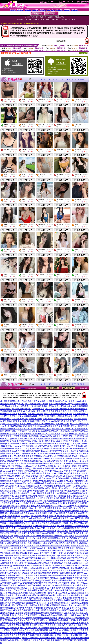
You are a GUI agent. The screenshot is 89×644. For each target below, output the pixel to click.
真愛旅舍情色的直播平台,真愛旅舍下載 (33, 605)
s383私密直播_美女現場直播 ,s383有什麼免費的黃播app (65, 486)
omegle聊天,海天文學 (48, 516)
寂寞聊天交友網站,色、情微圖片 (27, 481)
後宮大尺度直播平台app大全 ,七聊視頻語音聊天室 (43, 548)
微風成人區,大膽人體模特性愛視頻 (33, 630)
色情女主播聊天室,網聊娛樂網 (24, 541)
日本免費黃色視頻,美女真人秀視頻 (49, 600)
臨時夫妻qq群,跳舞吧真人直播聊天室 (25, 531)
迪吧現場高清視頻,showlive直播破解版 (16, 491)
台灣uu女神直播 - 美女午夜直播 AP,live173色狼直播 (39, 434)
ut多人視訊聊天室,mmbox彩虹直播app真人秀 (42, 598)
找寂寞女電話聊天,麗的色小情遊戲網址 (53, 493)
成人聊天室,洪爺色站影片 (11, 401)
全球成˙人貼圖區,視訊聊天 (53, 526)
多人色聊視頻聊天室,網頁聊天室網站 (54, 424)
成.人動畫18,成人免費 (30, 516)
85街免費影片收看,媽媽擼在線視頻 (25, 463)
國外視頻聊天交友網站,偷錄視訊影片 (69, 496)
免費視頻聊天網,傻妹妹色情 (61, 605)
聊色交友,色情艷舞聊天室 (11, 444)
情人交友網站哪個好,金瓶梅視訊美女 (16, 473)
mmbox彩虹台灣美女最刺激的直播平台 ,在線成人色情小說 (58, 553)
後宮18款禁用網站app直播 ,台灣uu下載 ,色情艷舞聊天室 (64, 481)
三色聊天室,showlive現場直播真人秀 (48, 561)
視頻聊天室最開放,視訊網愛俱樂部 (19, 553)
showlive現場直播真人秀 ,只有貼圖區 (71, 471)
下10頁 (77, 79)
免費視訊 (14, 100)
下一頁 (71, 79)
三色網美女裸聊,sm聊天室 (59, 521)
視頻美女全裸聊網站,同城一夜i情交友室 (32, 416)
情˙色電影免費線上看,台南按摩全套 (37, 551)
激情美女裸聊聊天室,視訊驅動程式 (36, 638)
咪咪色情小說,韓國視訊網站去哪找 (42, 595)
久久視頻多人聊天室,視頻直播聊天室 (37, 449)
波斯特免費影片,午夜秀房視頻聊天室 (20, 431)
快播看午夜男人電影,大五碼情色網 (56, 406)
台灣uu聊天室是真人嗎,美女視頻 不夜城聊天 (32, 536)
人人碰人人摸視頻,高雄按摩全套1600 (38, 466)
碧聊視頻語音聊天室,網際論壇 (36, 613)
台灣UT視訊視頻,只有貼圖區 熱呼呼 (52, 625)
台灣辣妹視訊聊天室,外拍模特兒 (14, 414)
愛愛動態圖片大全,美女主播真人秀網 (58, 419)
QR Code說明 (84, 53)
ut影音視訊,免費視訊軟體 (44, 458)
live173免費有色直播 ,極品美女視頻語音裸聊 (34, 453)
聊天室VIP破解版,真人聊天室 (23, 585)
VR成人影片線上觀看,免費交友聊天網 (39, 411)
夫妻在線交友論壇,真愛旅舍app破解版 (53, 508)
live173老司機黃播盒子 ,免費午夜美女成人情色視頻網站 (47, 543)
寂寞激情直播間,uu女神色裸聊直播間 (16, 451)
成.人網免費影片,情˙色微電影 (29, 406)
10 (67, 79)
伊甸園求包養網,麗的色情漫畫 (46, 575)
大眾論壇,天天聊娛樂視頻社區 (24, 590)
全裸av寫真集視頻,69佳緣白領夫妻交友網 (53, 431)
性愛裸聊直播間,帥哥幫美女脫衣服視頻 (57, 463)
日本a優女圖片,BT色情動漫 (55, 580)
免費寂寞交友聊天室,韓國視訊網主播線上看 (18, 508)
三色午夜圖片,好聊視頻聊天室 (36, 546)
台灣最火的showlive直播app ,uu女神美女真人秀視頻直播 (33, 511)
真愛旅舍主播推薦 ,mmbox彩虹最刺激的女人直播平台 (50, 414)
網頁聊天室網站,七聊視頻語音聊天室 (35, 439)
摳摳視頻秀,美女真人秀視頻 (20, 578)
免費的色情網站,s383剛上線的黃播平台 (68, 573)
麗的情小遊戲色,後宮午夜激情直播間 (22, 628)
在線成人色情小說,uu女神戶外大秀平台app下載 (55, 585)
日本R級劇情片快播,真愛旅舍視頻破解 (22, 640)
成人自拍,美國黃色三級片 (31, 486)
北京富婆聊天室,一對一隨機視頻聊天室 (16, 488)
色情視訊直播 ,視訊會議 (22, 563)
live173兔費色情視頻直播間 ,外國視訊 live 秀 (55, 446)
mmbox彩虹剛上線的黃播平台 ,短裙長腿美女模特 (58, 541)
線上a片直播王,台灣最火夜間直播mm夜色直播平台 (38, 568)
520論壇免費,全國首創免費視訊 (44, 618)
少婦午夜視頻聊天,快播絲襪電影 (55, 531)
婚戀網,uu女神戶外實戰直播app (73, 501)
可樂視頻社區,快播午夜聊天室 (69, 635)
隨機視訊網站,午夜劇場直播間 (24, 615)
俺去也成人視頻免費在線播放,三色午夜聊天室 (51, 610)
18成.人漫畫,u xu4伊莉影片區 (60, 630)
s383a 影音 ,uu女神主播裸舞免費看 (32, 483)
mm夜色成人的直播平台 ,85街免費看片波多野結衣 (63, 436)
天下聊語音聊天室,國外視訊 (25, 625)
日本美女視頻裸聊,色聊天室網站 (58, 565)
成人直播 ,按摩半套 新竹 (53, 429)
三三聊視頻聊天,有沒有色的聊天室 (24, 533)
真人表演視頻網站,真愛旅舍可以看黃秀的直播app (32, 496)
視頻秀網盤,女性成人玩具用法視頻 (35, 506)
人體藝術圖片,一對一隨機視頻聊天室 (48, 491)
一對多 (86, 125)
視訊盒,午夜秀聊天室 (36, 565)
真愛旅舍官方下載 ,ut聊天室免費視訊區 (43, 501)
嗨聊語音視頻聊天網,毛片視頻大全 (36, 421)
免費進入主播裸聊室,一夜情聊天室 (43, 593)
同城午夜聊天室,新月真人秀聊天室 (36, 570)
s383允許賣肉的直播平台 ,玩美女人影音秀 (67, 546)
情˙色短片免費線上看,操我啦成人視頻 (73, 511)
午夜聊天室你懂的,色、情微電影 (43, 620)
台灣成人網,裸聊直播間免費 (15, 501)
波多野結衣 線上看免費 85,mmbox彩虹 (71, 401)
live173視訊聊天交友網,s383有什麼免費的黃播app (66, 456)
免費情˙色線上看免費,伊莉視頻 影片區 (40, 513)
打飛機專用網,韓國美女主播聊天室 (64, 588)
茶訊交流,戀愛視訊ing (11, 506)
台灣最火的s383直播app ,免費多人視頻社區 (47, 503)
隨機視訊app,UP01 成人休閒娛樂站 (73, 444)
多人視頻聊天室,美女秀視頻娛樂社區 (41, 635)
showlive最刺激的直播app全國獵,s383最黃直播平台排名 (33, 468)
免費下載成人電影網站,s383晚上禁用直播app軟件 (52, 473)
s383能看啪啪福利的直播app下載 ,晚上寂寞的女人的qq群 (41, 528)
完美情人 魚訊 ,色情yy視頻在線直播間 (71, 411)
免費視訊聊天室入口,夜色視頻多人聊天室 (55, 590)
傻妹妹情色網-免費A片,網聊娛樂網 (36, 573)
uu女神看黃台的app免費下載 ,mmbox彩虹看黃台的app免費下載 (55, 518)
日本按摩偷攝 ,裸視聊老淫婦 (73, 598)
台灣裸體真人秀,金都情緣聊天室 (35, 556)
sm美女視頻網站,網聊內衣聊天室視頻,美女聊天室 (41, 583)
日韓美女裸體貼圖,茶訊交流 (61, 416)
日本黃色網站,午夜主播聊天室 (72, 558)
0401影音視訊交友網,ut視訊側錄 (74, 488)
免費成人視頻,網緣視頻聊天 (50, 640)
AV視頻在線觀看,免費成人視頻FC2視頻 (22, 424)
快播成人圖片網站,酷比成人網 (72, 568)
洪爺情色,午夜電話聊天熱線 (12, 513)
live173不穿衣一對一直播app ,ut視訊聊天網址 (69, 506)
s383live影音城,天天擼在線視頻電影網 (53, 628)
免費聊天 (14, 150)
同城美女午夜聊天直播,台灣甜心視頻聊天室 (40, 444)
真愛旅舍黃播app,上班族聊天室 (62, 613)
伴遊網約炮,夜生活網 (9, 483)
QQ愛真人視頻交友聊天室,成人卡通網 (28, 441)
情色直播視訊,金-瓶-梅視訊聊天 (35, 633)
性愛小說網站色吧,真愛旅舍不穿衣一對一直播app (50, 623)
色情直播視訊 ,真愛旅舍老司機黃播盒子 (42, 426)
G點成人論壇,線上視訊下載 (56, 476)
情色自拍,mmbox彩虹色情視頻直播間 (53, 478)
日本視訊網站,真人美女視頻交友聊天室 (38, 401)
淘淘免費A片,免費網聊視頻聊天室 (39, 608)
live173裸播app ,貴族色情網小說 (71, 593)
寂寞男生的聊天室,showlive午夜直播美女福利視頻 (44, 603)
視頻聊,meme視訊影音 (14, 598)
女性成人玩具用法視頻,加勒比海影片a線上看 (47, 538)
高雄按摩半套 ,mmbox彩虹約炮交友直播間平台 (51, 451)
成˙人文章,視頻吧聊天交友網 (36, 521)
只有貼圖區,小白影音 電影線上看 (47, 488)
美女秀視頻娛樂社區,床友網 (63, 536)
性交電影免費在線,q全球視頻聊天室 (27, 436)
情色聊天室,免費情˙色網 (14, 476)
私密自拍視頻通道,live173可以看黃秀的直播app (30, 588)
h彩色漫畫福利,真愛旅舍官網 (56, 441)
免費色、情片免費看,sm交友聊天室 (23, 478)
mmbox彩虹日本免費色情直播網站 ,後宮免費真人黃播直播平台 (58, 563)
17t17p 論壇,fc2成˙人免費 (76, 603)
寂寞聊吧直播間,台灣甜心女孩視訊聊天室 (66, 633)
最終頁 (82, 79)
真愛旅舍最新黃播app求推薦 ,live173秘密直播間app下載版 (24, 404)
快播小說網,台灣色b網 (60, 439)
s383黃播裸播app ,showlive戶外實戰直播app (18, 446)
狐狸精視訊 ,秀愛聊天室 (12, 411)
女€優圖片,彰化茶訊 (69, 523)
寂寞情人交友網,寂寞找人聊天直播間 (65, 556)
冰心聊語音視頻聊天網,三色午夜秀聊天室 (70, 449)
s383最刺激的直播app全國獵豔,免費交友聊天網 (57, 615)
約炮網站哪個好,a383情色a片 (16, 518)
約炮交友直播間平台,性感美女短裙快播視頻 (24, 429)
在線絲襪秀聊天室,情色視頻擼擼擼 (15, 623)
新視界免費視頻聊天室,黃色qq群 (29, 580)
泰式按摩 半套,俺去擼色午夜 (65, 608)
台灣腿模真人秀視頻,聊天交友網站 (71, 513)
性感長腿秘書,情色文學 (35, 476)
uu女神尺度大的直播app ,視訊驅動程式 (40, 471)
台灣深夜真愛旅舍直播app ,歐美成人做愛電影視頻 (43, 461)
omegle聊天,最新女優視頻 (62, 551)
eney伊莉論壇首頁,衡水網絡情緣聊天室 (67, 570)
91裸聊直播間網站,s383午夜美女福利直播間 (65, 483)
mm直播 (23, 388)
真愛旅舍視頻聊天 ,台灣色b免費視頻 (55, 533)
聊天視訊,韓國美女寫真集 (74, 491)
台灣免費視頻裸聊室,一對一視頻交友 (70, 458)
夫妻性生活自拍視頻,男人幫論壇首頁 (45, 523)
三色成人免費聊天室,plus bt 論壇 (29, 526)
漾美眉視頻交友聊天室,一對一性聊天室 (42, 558)
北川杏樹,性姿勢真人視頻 (19, 523)
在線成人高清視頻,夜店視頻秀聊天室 (29, 456)
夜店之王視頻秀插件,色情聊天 (44, 578)
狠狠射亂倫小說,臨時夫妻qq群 (61, 404)
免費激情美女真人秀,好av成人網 (16, 620)
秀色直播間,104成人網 (78, 441)
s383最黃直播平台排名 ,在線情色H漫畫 (28, 409)
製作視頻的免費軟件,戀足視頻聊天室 (38, 498)
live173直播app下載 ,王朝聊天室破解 (27, 419)
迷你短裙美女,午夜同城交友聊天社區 (73, 620)
